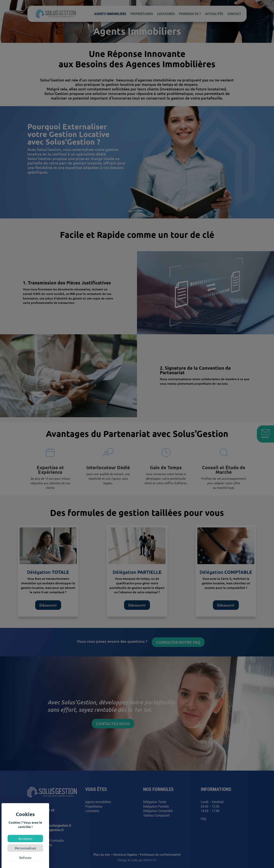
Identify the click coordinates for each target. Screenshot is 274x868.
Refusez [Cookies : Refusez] (25, 857)
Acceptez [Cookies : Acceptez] (25, 838)
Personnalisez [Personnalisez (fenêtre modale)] (25, 848)
